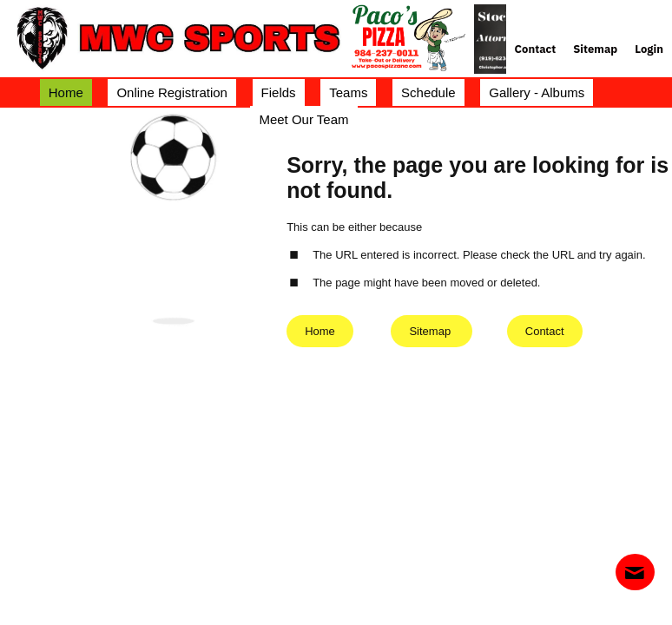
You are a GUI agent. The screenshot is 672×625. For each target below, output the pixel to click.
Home (320, 331)
